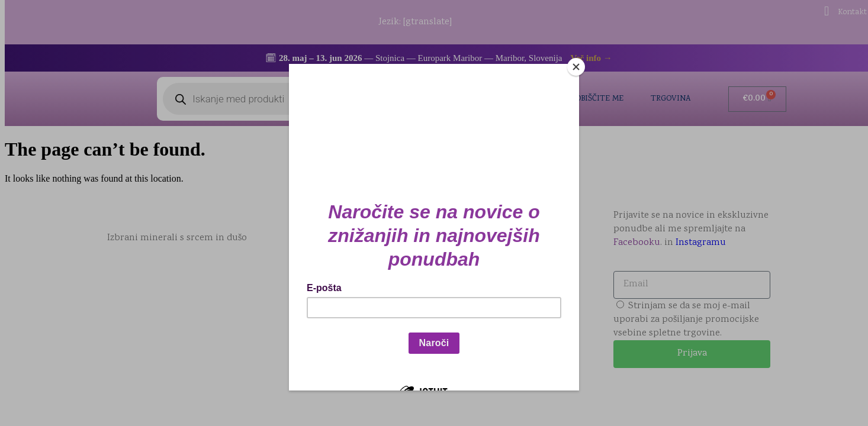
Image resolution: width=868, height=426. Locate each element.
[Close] (576, 67)
